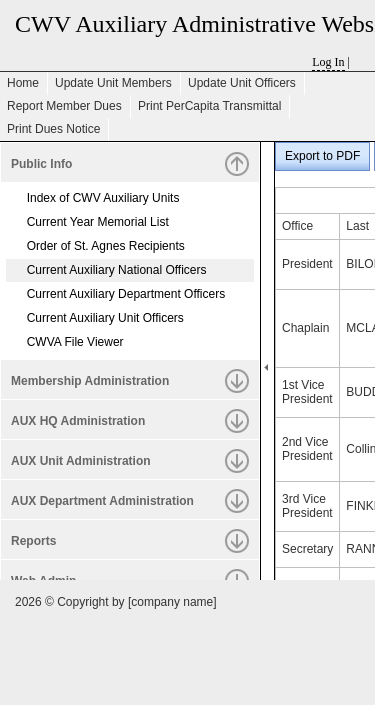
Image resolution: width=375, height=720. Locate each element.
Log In (328, 62)
